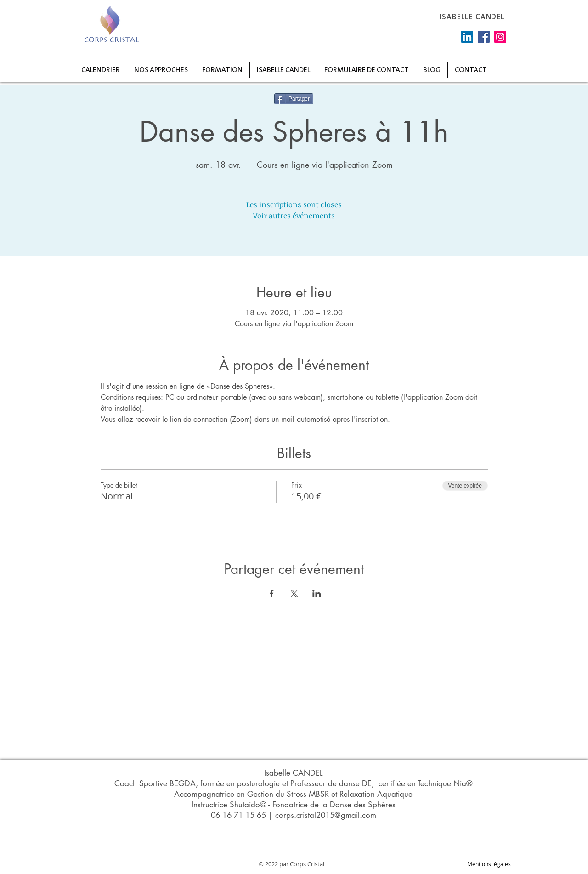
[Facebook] (484, 37)
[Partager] (294, 99)
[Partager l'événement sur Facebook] (272, 594)
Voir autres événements (294, 216)
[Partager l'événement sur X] (294, 594)
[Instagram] (500, 37)
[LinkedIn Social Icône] (467, 37)
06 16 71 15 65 (238, 815)
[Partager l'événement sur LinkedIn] (317, 594)
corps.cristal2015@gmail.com (326, 815)
